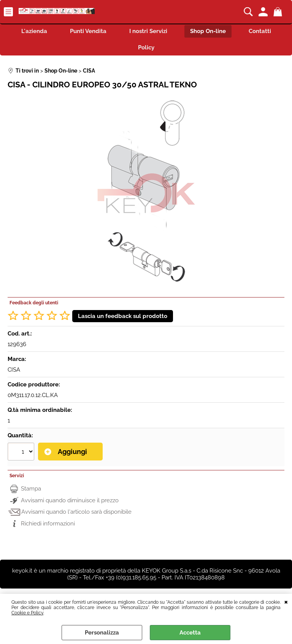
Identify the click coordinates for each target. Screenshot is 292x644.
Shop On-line (208, 31)
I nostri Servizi (148, 31)
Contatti (260, 31)
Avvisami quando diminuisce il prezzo (70, 500)
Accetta (190, 633)
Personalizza (102, 633)
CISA (14, 370)
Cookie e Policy (27, 613)
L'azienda (34, 31)
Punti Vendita (88, 31)
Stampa (31, 489)
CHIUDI (286, 601)
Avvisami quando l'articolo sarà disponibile (76, 512)
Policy (146, 47)
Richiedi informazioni (48, 524)
